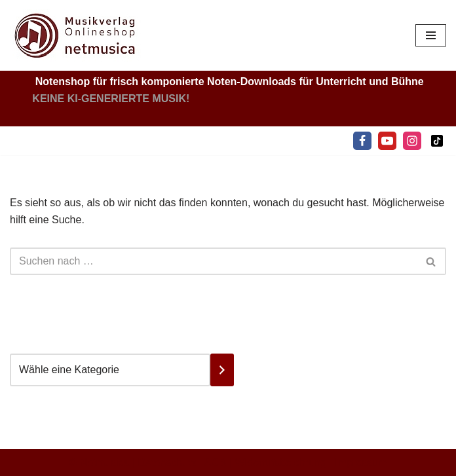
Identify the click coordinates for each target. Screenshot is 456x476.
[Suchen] (213, 261)
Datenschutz (167, 463)
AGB (216, 463)
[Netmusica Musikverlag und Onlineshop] (75, 35)
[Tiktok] (437, 141)
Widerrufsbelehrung (281, 463)
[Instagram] (412, 141)
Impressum (361, 463)
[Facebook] (362, 141)
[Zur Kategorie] (222, 370)
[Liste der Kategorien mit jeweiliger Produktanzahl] (110, 370)
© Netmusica (100, 463)
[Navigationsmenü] (431, 35)
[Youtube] (387, 141)
